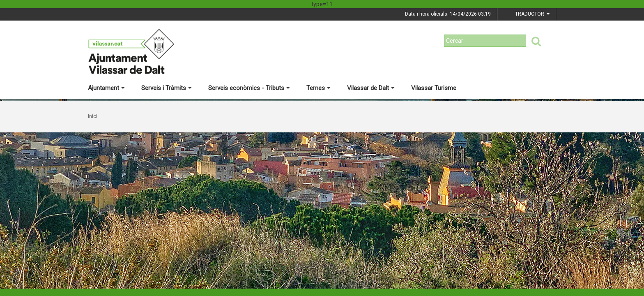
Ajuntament (106, 88)
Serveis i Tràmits (167, 88)
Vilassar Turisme (434, 88)
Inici (93, 116)
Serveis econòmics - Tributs (249, 88)
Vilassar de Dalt (371, 88)
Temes (319, 88)
